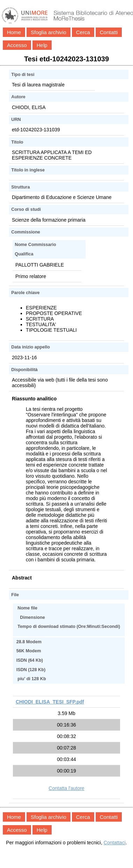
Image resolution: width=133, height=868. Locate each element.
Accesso (17, 45)
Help (42, 45)
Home (14, 32)
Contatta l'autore (66, 788)
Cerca (83, 32)
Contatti (109, 32)
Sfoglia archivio (49, 32)
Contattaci (115, 843)
